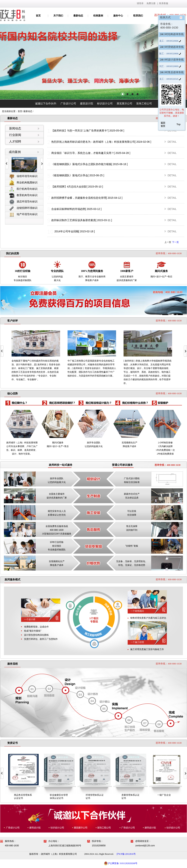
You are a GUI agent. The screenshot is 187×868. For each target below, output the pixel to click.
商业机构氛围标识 (23, 183)
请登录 (140, 3)
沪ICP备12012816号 (126, 854)
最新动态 (78, 16)
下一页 (175, 242)
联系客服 (164, 3)
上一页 (168, 242)
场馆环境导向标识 (23, 176)
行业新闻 (15, 135)
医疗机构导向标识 (23, 189)
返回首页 (163, 124)
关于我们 (58, 16)
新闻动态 (15, 128)
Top (179, 124)
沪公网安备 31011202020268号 (121, 863)
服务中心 (118, 16)
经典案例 (98, 16)
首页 (38, 16)
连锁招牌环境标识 (23, 208)
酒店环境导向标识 (23, 202)
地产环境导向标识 (23, 214)
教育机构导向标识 (23, 195)
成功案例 (15, 152)
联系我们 (138, 16)
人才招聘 (15, 141)
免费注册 (151, 3)
